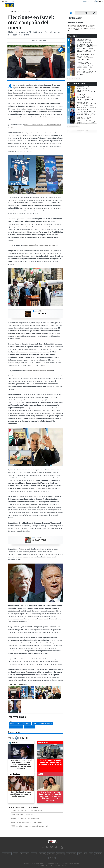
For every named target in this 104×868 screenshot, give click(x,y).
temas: (11, 721)
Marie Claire (24, 854)
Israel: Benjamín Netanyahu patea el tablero (41, 245)
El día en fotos (39, 314)
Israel (35, 724)
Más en (18, 738)
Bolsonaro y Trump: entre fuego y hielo (25, 818)
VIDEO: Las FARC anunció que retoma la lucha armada (29, 826)
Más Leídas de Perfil (77, 84)
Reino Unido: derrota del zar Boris (23, 814)
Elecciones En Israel (16, 727)
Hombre (42, 854)
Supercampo (71, 854)
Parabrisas (60, 854)
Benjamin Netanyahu (45, 724)
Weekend (51, 854)
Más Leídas (73, 36)
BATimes (52, 858)
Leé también (38, 311)
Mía (91, 854)
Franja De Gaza (29, 727)
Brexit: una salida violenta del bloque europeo (27, 822)
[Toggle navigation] (3, 5)
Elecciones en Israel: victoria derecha (39, 371)
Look (80, 854)
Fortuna (34, 854)
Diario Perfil (7, 854)
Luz (85, 854)
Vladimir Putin (14, 724)
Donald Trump (26, 724)
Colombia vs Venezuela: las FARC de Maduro (26, 811)
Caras (16, 854)
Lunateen (98, 854)
